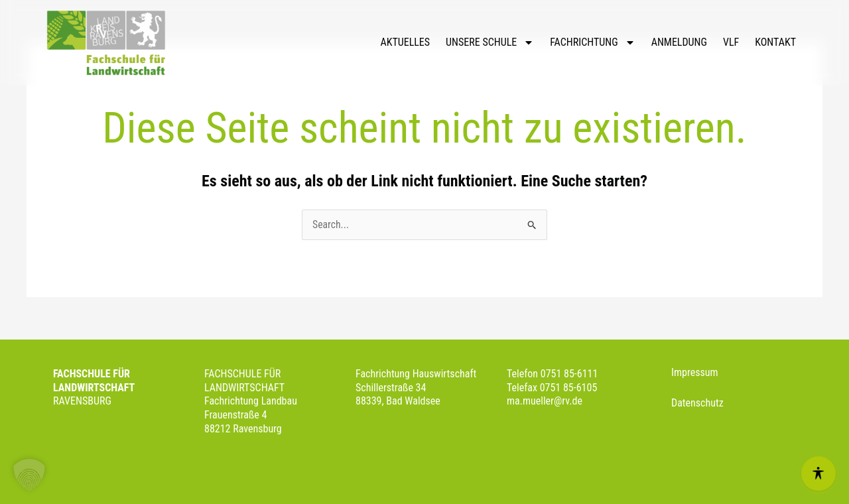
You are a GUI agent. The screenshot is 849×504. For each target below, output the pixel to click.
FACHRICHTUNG (592, 42)
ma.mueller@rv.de (546, 402)
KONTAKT (775, 42)
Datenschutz (697, 403)
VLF (731, 42)
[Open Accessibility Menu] (818, 473)
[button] (29, 475)
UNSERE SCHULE (490, 42)
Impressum (695, 372)
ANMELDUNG (679, 42)
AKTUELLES (405, 42)
